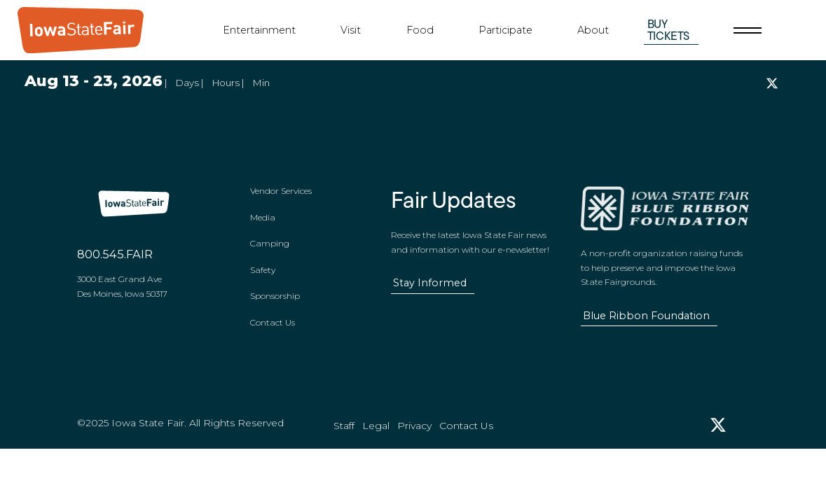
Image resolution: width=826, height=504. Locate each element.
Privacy (414, 441)
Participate (505, 30)
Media (263, 225)
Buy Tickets (669, 30)
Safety (263, 278)
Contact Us (273, 330)
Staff (344, 441)
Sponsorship (275, 304)
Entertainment (259, 30)
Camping (270, 252)
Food (420, 30)
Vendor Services (281, 199)
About (593, 30)
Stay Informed (430, 290)
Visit (351, 30)
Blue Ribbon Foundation (646, 323)
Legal (376, 441)
